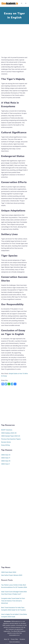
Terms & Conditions (14, 642)
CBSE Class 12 (6, 455)
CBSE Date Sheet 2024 (9, 572)
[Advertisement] (14, 40)
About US (7, 639)
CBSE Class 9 (5, 464)
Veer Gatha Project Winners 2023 (12, 575)
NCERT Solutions (7, 430)
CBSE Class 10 (6, 461)
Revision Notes (6, 442)
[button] (22, 3)
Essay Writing (5, 445)
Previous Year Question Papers (11, 439)
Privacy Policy (14, 639)
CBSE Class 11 (6, 458)
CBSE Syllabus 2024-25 (9, 433)
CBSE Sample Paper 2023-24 (11, 436)
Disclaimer (22, 639)
